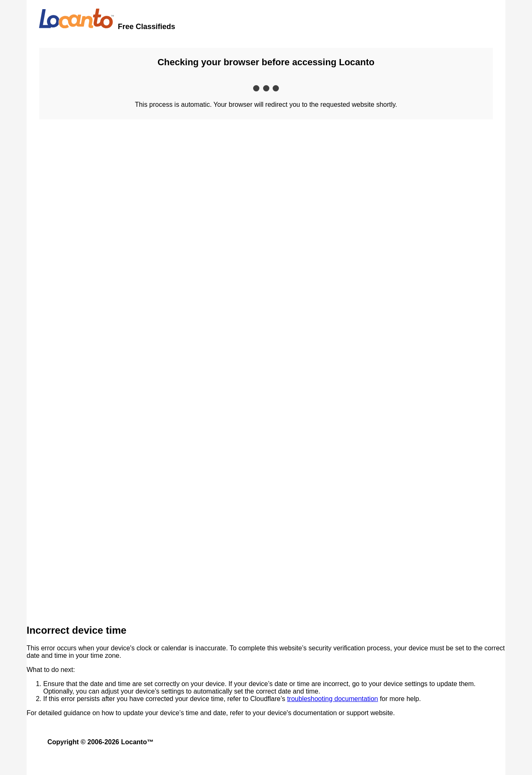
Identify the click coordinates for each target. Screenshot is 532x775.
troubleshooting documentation (333, 699)
